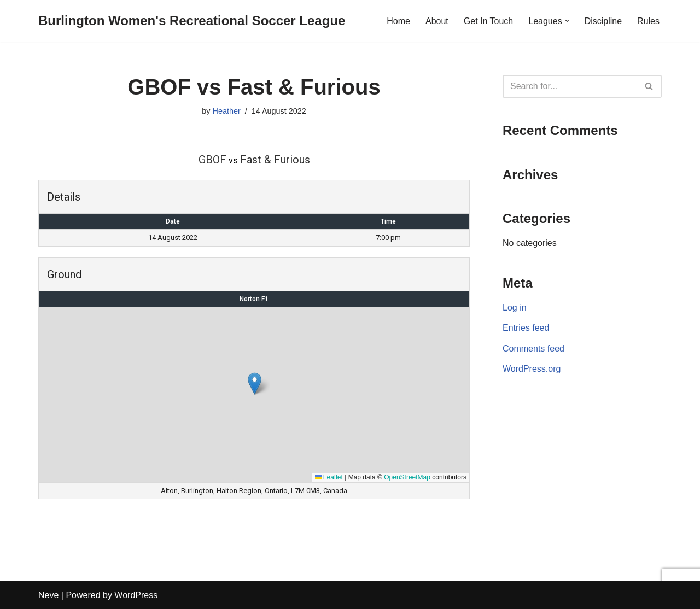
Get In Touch (488, 21)
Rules (648, 21)
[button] (567, 21)
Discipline (603, 21)
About (437, 21)
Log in (515, 308)
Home (398, 21)
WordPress (136, 595)
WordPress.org (532, 369)
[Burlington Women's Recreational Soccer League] (192, 21)
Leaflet (329, 477)
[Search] (570, 86)
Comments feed (533, 349)
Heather (226, 111)
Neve (48, 595)
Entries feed (526, 328)
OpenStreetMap (407, 477)
